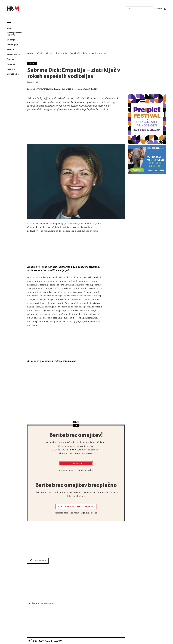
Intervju (11, 69)
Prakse (10, 50)
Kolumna (11, 64)
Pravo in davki (14, 54)
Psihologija (12, 45)
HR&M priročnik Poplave (15, 34)
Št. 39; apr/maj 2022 (47, 603)
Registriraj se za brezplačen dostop (76, 506)
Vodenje (11, 40)
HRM (9, 29)
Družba (10, 59)
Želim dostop (76, 463)
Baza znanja (13, 74)
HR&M (30, 53)
